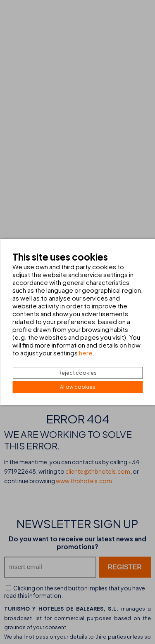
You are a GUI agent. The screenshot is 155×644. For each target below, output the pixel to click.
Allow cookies (78, 387)
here (86, 353)
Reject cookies (77, 373)
